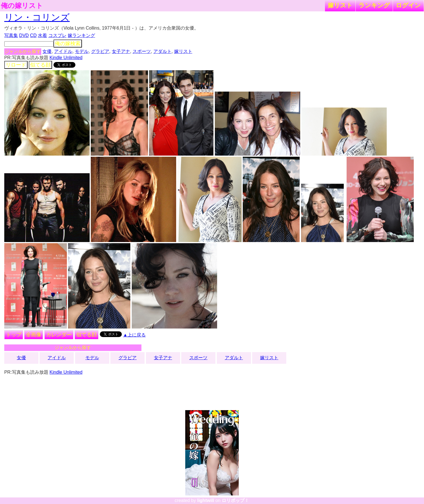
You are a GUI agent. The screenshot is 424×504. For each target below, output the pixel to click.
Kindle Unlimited (66, 58)
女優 (47, 51)
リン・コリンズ (37, 17)
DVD (24, 35)
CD (33, 35)
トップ (14, 335)
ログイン (408, 5)
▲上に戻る (134, 335)
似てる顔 (40, 65)
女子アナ (121, 51)
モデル (82, 51)
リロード (16, 65)
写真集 (11, 35)
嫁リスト (340, 5)
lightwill (206, 500)
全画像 (34, 335)
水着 (42, 35)
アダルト (162, 51)
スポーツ (142, 51)
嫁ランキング (81, 35)
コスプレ (57, 35)
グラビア (100, 51)
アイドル (63, 51)
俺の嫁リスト (22, 6)
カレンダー (59, 335)
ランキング (374, 5)
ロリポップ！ (235, 500)
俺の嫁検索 (68, 44)
